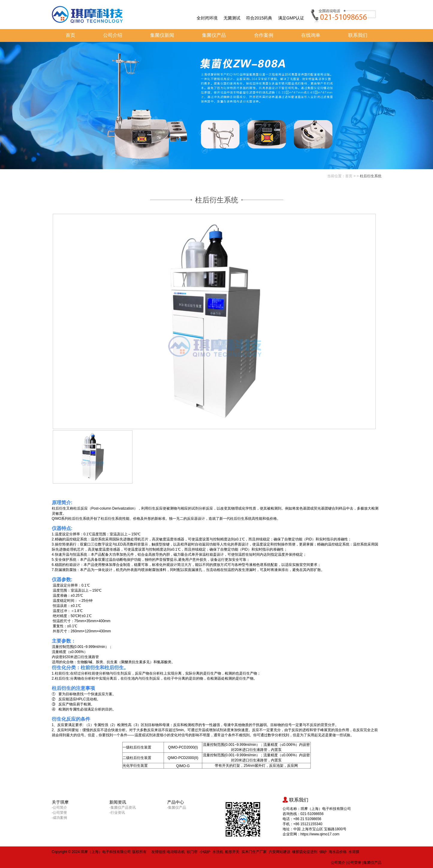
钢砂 (323, 852)
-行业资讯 (117, 813)
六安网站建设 (280, 852)
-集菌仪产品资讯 (123, 808)
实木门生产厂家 (254, 852)
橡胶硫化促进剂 (305, 852)
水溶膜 (354, 852)
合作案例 (264, 35)
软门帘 (192, 852)
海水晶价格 (338, 852)
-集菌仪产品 (177, 808)
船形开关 (232, 852)
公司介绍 (113, 35)
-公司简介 (60, 808)
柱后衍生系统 (371, 176)
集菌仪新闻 (162, 35)
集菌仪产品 (214, 35)
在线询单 (311, 35)
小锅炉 (205, 852)
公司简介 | (339, 863)
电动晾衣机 (176, 852)
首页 (70, 35)
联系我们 (358, 35)
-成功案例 (60, 818)
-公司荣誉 (60, 813)
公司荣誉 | (355, 863)
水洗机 (218, 852)
